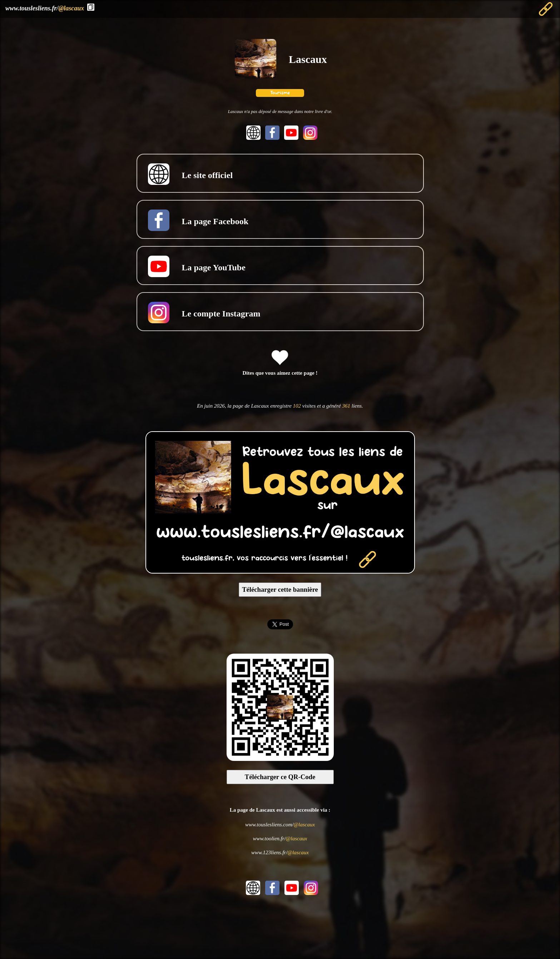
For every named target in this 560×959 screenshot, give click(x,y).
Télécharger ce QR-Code (280, 777)
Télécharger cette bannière (280, 589)
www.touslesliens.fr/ (45, 8)
